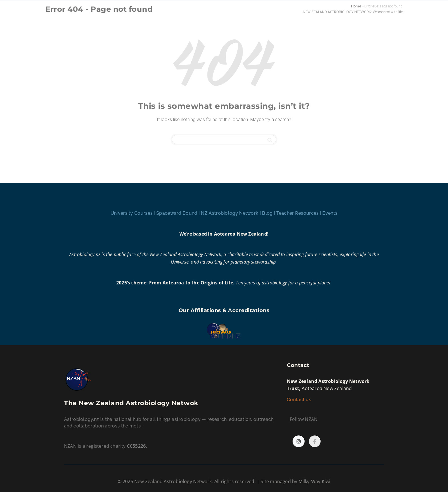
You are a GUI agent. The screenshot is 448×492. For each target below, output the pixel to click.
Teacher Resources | (299, 213)
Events (330, 213)
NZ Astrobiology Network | (231, 213)
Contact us (300, 400)
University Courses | (133, 213)
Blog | (269, 213)
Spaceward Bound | (179, 213)
